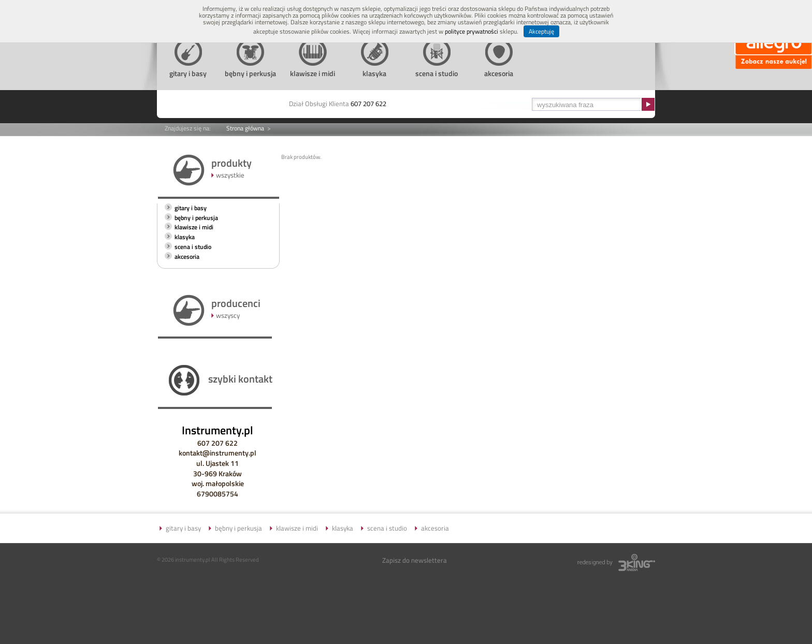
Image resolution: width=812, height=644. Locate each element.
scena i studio (193, 247)
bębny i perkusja (196, 218)
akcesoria (187, 257)
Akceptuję (541, 31)
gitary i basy (191, 208)
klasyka (185, 237)
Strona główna (245, 128)
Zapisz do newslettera (415, 560)
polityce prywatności (472, 31)
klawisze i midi (194, 227)
